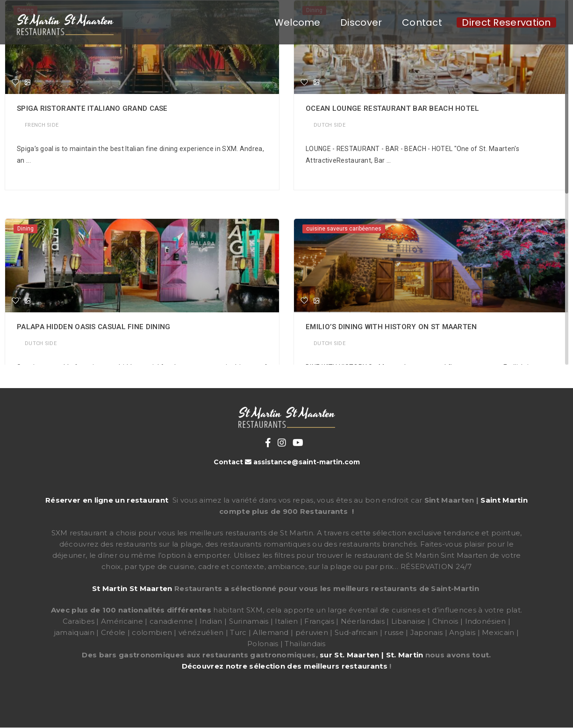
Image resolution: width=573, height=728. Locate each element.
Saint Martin (504, 500)
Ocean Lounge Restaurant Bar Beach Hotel (393, 108)
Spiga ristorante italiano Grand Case (92, 108)
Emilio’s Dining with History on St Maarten (391, 327)
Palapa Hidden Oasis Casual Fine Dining (93, 327)
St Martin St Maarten (132, 588)
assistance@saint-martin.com (307, 462)
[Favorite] (15, 82)
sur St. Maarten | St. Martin (371, 655)
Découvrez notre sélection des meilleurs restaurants (285, 666)
